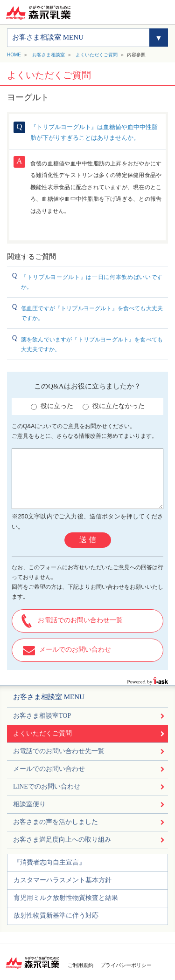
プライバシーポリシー (126, 965)
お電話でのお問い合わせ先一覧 (59, 751)
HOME (14, 55)
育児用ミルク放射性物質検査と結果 (66, 898)
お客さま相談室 (49, 55)
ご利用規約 (80, 965)
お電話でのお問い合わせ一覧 (80, 620)
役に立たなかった (114, 406)
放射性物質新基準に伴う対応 (56, 915)
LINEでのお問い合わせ (47, 786)
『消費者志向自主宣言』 (49, 862)
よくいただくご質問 (97, 55)
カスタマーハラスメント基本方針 (63, 880)
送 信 (88, 540)
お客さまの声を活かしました (56, 822)
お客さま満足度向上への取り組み (62, 840)
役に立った (52, 406)
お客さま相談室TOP (42, 716)
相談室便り (29, 804)
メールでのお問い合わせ (75, 650)
